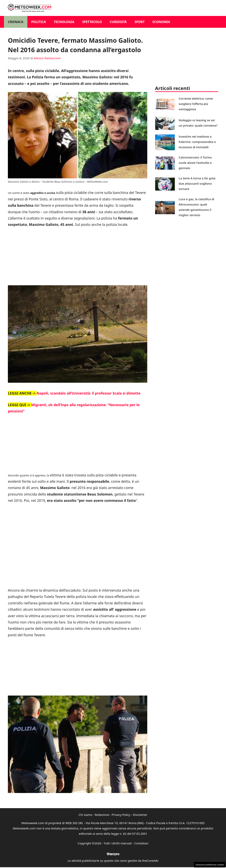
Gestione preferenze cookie (210, 865)
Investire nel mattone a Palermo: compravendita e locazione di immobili (197, 142)
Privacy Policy (121, 815)
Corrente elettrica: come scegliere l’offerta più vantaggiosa (196, 104)
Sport (139, 22)
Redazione (102, 815)
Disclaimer (140, 815)
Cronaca (16, 22)
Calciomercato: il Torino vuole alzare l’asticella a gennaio (195, 163)
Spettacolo (92, 22)
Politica (39, 22)
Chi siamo (86, 815)
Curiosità (118, 22)
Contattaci (141, 843)
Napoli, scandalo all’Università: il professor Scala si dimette (89, 393)
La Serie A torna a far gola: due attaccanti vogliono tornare (197, 183)
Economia (161, 22)
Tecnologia (64, 22)
